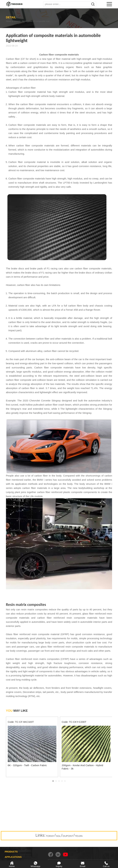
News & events (14, 21)
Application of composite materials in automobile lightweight (43, 21)
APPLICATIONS (13, 857)
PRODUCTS (11, 852)
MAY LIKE (17, 711)
